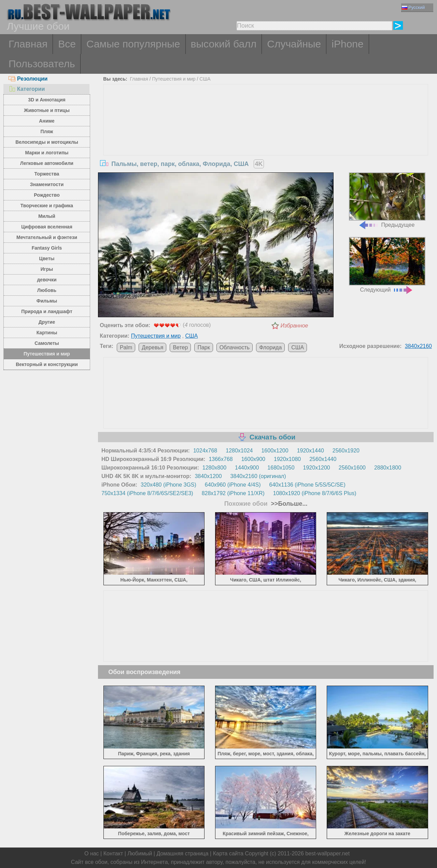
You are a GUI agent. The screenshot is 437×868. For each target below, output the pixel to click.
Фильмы (47, 301)
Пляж (47, 131)
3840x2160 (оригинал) (258, 476)
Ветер (180, 347)
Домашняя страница (182, 853)
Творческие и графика (47, 206)
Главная (28, 44)
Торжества (47, 174)
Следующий (387, 265)
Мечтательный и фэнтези (47, 237)
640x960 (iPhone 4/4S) (233, 485)
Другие (47, 322)
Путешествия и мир (47, 354)
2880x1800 (388, 468)
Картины (47, 333)
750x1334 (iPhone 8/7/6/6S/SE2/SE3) (147, 493)
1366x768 (221, 459)
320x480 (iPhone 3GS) (168, 485)
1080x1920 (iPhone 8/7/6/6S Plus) (315, 493)
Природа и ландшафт (47, 311)
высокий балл (224, 44)
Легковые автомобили (47, 163)
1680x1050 (281, 468)
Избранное (294, 326)
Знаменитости (47, 184)
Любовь (47, 290)
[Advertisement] (266, 136)
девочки (47, 280)
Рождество (47, 195)
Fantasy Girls (47, 248)
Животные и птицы (47, 110)
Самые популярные (133, 44)
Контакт (113, 853)
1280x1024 (239, 451)
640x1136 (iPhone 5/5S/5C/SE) (307, 485)
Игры (47, 269)
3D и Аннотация (47, 100)
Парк (203, 347)
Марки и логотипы (47, 153)
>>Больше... (288, 504)
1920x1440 (311, 451)
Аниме (47, 121)
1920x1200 (317, 468)
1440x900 (247, 468)
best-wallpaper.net (327, 853)
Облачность (235, 347)
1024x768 (205, 451)
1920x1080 (287, 459)
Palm (126, 347)
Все (67, 44)
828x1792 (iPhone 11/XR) (233, 493)
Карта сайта (228, 853)
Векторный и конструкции (47, 364)
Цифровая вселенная (47, 227)
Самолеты (47, 343)
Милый (47, 216)
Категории (27, 89)
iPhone (347, 44)
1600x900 (253, 459)
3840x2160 (418, 346)
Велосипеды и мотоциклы (47, 142)
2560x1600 (352, 468)
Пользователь (42, 64)
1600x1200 (275, 451)
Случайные (294, 44)
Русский (413, 7)
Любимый (140, 853)
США (205, 79)
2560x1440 (323, 459)
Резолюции (28, 79)
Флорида (270, 347)
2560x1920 (346, 451)
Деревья (152, 347)
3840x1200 (208, 476)
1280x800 (214, 468)
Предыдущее (387, 200)
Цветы (47, 258)
